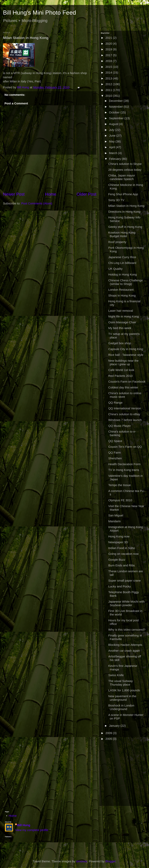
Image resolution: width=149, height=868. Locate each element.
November (116, 107)
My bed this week (120, 328)
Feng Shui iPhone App (123, 194)
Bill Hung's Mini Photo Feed (39, 13)
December (116, 101)
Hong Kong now (119, 536)
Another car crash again (124, 651)
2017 (109, 55)
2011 (109, 90)
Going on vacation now (123, 554)
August (114, 124)
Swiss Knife (116, 675)
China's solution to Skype (125, 164)
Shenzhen (115, 458)
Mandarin (114, 521)
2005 (109, 739)
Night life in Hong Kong (124, 316)
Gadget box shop (120, 343)
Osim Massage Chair (122, 322)
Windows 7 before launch (125, 420)
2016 (109, 61)
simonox (82, 861)
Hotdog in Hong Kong (123, 274)
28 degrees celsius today (125, 170)
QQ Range (115, 403)
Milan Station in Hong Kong (126, 206)
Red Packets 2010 (120, 376)
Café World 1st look (121, 370)
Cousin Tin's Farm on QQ (125, 447)
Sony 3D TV (116, 200)
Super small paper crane (125, 581)
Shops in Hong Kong (122, 295)
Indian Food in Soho (122, 548)
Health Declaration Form (124, 464)
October (115, 112)
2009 (109, 733)
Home (51, 194)
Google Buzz (117, 560)
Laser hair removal (121, 311)
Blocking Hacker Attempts (125, 645)
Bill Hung (24, 825)
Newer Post (14, 194)
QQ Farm (114, 453)
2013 (109, 78)
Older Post (87, 194)
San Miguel (116, 515)
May (112, 141)
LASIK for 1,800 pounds (124, 690)
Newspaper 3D (118, 542)
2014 (109, 73)
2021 (109, 38)
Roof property (117, 242)
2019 (109, 49)
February (115, 159)
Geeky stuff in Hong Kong (125, 227)
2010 (109, 96)
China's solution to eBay (124, 414)
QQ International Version (125, 408)
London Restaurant (121, 290)
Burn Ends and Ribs (122, 565)
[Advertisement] (50, 173)
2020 (109, 44)
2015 (109, 67)
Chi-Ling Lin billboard (122, 263)
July (112, 130)
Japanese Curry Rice (122, 257)
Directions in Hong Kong (124, 212)
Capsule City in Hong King (126, 349)
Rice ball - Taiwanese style (126, 355)
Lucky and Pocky (120, 586)
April (112, 147)
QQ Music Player (120, 426)
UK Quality (115, 269)
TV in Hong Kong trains (124, 470)
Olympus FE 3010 (120, 500)
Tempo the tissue (120, 485)
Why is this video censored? (127, 630)
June (113, 136)
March (114, 153)
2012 (109, 84)
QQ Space (115, 441)
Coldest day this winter (123, 387)
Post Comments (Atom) (37, 203)
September (117, 118)
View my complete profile (32, 830)
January (115, 726)
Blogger (110, 861)
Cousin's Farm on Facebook (127, 382)
